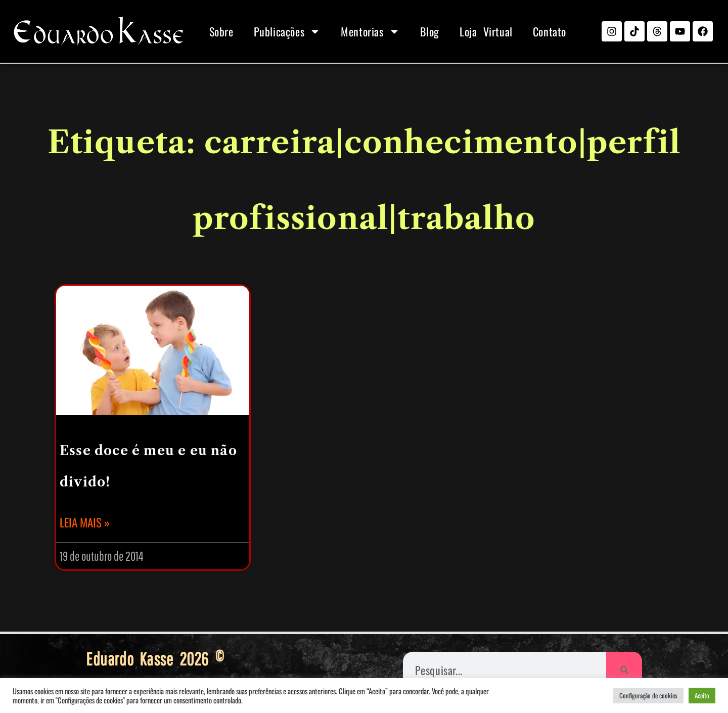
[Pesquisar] (624, 670)
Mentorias (370, 31)
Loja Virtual (486, 31)
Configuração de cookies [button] (648, 695)
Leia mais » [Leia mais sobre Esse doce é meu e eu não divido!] (85, 522)
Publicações (287, 31)
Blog (430, 31)
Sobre (221, 31)
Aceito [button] (702, 695)
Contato (550, 31)
